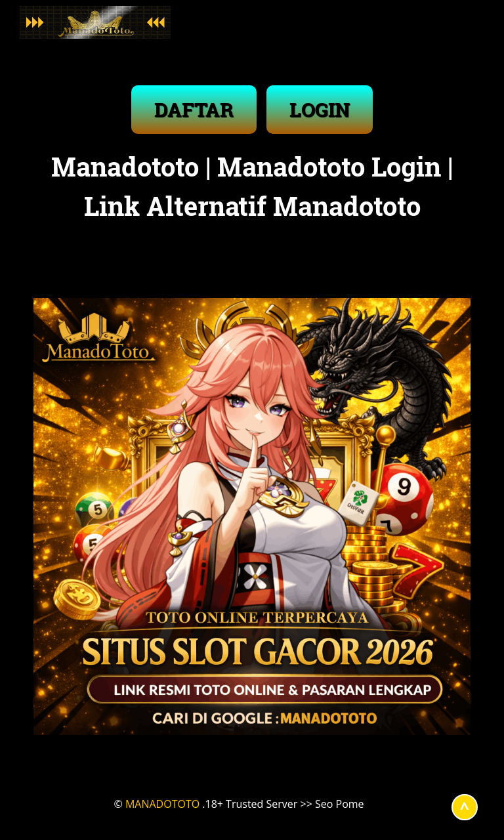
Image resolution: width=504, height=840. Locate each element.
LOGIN (320, 109)
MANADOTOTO (162, 804)
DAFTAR (194, 109)
